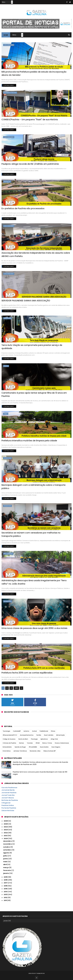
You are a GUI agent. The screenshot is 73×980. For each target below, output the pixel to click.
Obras (6, 414)
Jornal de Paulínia (9, 793)
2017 (6, 883)
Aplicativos (44, 739)
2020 (6, 839)
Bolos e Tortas (47, 743)
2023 (6, 830)
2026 (6, 821)
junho (6, 859)
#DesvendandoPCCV (10, 735)
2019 (6, 877)
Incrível (34, 731)
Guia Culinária (49, 735)
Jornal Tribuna (8, 798)
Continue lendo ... (9, 85)
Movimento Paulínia (10, 93)
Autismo (26, 731)
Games (21, 743)
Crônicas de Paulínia (9, 743)
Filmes (53, 731)
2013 (6, 895)
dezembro (8, 841)
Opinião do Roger (20, 747)
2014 (6, 892)
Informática (7, 751)
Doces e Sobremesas (62, 743)
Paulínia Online (8, 805)
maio (5, 862)
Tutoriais (30, 743)
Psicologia (34, 739)
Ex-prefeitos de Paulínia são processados (23, 208)
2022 (6, 833)
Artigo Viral (54, 739)
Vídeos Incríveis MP (49, 751)
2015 (6, 889)
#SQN (38, 743)
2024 (6, 827)
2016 (6, 886)
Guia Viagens (56, 747)
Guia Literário (44, 747)
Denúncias (7, 182)
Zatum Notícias (8, 811)
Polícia (6, 366)
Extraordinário (7, 747)
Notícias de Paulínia (10, 800)
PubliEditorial (44, 731)
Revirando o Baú (35, 751)
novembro (8, 844)
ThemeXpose (40, 973)
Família (39, 735)
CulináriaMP (17, 731)
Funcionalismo (9, 45)
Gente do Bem (23, 739)
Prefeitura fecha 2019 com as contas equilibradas (27, 673)
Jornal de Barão (8, 790)
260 (16, 688)
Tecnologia (8, 601)
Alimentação (60, 735)
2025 (6, 824)
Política (6, 646)
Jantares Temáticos (20, 751)
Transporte (7, 318)
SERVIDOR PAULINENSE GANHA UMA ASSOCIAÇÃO (26, 301)
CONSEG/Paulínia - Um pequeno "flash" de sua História (30, 120)
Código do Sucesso (9, 739)
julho (5, 856)
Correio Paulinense (9, 788)
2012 (6, 898)
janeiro (6, 873)
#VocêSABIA (33, 747)
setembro (8, 850)
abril (5, 864)
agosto (6, 853)
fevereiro (7, 870)
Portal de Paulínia (9, 808)
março (6, 867)
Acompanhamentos (27, 735)
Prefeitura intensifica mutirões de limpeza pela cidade (29, 441)
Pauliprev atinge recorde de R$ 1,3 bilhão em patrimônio (30, 164)
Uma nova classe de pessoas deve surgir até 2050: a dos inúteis (34, 628)
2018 (6, 880)
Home (6, 35)
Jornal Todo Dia (8, 795)
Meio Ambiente (8, 554)
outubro (7, 847)
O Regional (6, 803)
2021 (6, 836)
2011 (5, 900)
